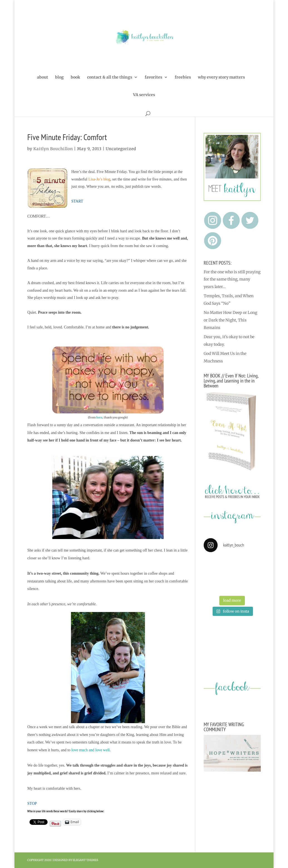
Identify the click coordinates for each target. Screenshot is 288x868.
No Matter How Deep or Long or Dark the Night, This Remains (230, 320)
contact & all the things (110, 77)
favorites (153, 77)
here (99, 417)
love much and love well (91, 750)
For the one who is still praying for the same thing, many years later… (232, 279)
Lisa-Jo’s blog (99, 179)
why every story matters (221, 77)
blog (59, 77)
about (43, 77)
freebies (183, 77)
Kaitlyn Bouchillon (53, 149)
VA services (144, 95)
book (75, 77)
